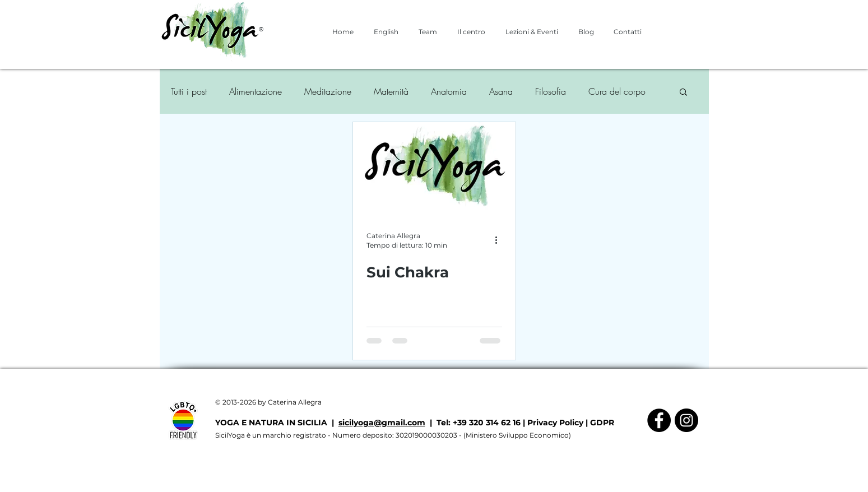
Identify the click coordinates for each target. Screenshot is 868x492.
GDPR (602, 423)
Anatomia (449, 91)
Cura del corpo (617, 91)
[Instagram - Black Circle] (686, 420)
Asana (501, 91)
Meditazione (328, 91)
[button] (683, 93)
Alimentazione (256, 91)
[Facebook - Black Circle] (659, 420)
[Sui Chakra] (434, 168)
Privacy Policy (555, 423)
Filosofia (551, 91)
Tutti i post (189, 91)
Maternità (391, 91)
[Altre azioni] (500, 240)
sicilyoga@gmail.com (382, 423)
